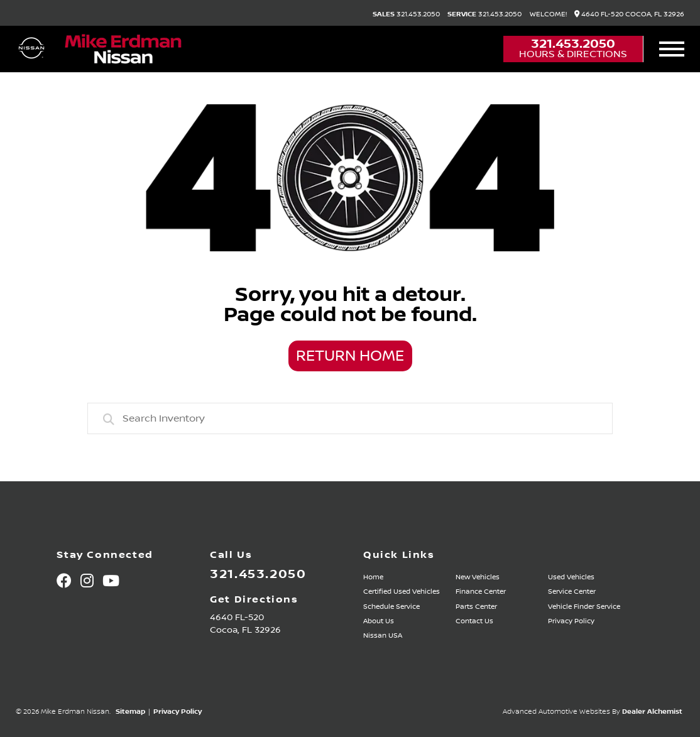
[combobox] (350, 418)
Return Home (350, 356)
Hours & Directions (573, 54)
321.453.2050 (406, 14)
